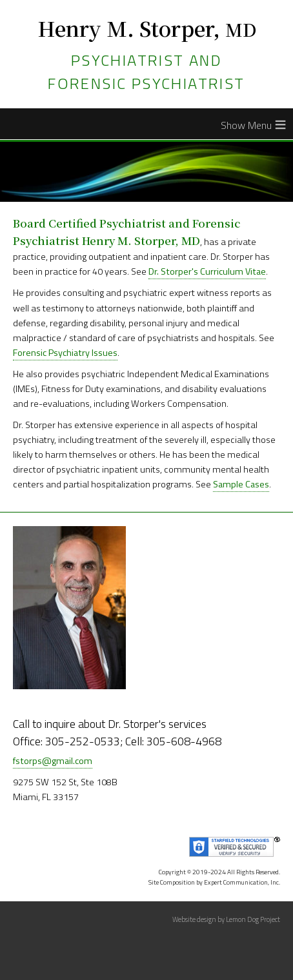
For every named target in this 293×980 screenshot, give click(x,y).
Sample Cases (241, 484)
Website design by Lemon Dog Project (226, 919)
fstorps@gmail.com (53, 761)
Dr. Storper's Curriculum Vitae (207, 271)
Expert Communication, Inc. (242, 882)
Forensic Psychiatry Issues (65, 353)
